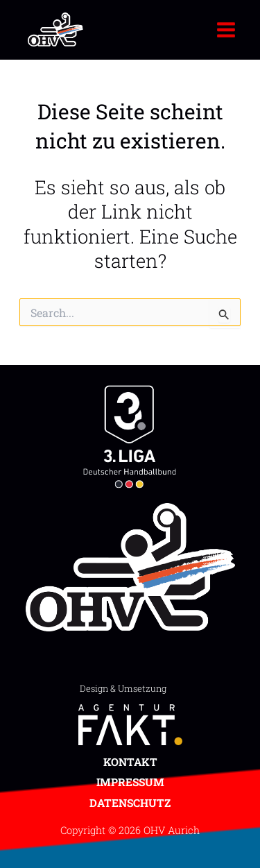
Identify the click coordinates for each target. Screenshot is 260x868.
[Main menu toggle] (226, 29)
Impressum (130, 782)
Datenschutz (130, 803)
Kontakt (130, 762)
